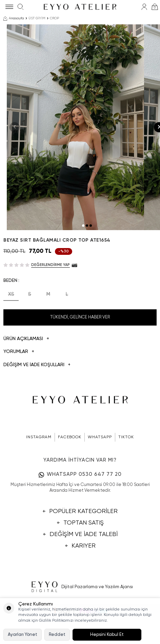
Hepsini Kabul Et (107, 635)
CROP (54, 18)
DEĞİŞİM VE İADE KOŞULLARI (37, 399)
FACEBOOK (70, 471)
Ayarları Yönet (23, 635)
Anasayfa (14, 19)
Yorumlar (19, 386)
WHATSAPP (100, 471)
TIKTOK (126, 471)
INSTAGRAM (39, 471)
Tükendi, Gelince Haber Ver (80, 351)
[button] (83, 259)
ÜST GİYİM (37, 18)
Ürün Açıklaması (26, 373)
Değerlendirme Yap (51, 299)
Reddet (57, 635)
